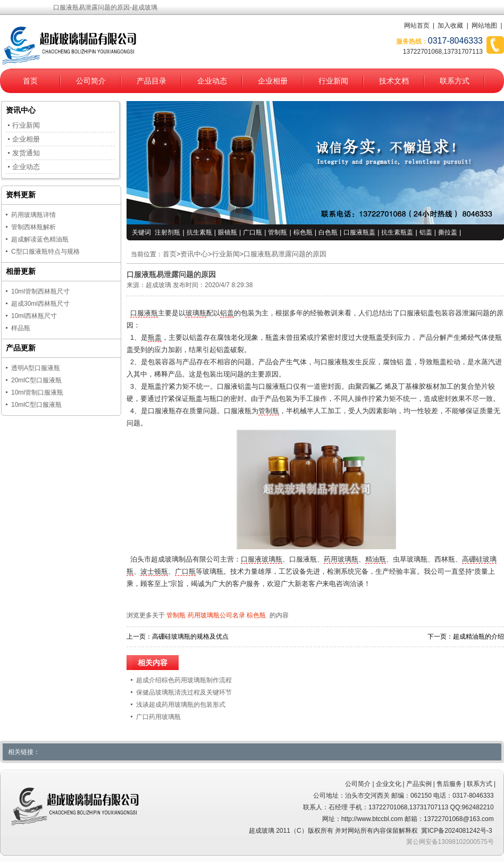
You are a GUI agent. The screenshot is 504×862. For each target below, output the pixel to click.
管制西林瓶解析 (33, 227)
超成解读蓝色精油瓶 (40, 239)
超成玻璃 (158, 285)
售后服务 (449, 784)
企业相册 (273, 81)
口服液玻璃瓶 (262, 559)
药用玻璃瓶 (341, 559)
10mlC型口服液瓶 (36, 405)
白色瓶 (328, 232)
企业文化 (389, 784)
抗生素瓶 (199, 232)
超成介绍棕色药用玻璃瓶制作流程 (184, 680)
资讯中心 (194, 254)
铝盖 (426, 232)
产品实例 (419, 784)
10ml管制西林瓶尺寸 (40, 291)
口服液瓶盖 (359, 232)
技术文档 (394, 81)
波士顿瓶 (154, 572)
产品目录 (152, 81)
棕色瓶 (303, 232)
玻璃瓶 (196, 313)
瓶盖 (155, 338)
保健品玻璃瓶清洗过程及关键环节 (184, 692)
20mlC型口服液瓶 (36, 380)
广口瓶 (253, 232)
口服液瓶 (144, 313)
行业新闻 (333, 81)
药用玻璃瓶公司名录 (216, 615)
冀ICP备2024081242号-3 (456, 831)
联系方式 (455, 81)
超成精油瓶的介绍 (478, 637)
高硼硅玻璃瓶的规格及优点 (190, 637)
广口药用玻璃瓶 (158, 717)
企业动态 (212, 81)
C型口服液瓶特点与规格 (45, 252)
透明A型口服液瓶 (36, 368)
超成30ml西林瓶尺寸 (40, 304)
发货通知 (26, 153)
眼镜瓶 (228, 232)
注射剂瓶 (167, 232)
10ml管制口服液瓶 (37, 392)
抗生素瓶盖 (397, 232)
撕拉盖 (448, 232)
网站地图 (484, 26)
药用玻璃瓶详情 (33, 215)
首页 (30, 81)
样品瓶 (21, 328)
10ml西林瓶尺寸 (34, 316)
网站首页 (417, 26)
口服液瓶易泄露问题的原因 (285, 254)
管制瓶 (278, 232)
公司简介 (91, 81)
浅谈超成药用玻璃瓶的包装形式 (181, 705)
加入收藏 (450, 26)
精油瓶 (376, 559)
